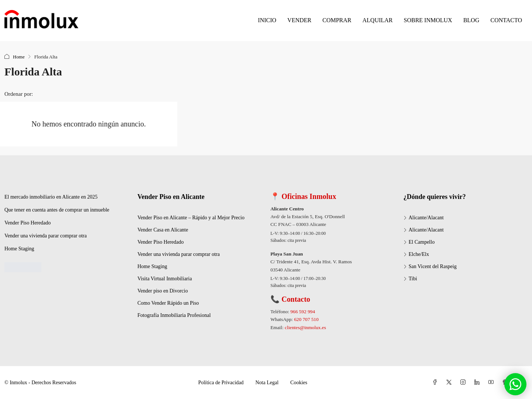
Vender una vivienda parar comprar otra (46, 236)
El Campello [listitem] (419, 242)
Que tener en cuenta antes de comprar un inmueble (57, 210)
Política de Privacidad (221, 383)
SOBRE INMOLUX (428, 20)
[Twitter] (450, 383)
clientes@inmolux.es (306, 327)
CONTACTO (506, 20)
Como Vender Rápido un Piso (168, 303)
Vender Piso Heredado (28, 223)
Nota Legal (267, 383)
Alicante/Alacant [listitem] (424, 218)
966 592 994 (303, 312)
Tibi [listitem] (410, 279)
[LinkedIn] (478, 383)
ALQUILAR (378, 20)
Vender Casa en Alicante (163, 230)
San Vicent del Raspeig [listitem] (430, 266)
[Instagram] (464, 383)
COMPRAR (337, 20)
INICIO (267, 20)
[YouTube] (492, 383)
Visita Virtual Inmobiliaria (165, 279)
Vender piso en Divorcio (163, 291)
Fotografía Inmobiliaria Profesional (174, 315)
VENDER (299, 20)
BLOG (471, 20)
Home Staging (19, 249)
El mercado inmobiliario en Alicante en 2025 (51, 197)
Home (19, 57)
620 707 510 (306, 319)
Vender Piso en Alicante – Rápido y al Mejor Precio (191, 218)
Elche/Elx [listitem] (416, 254)
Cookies (299, 383)
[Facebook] (436, 383)
